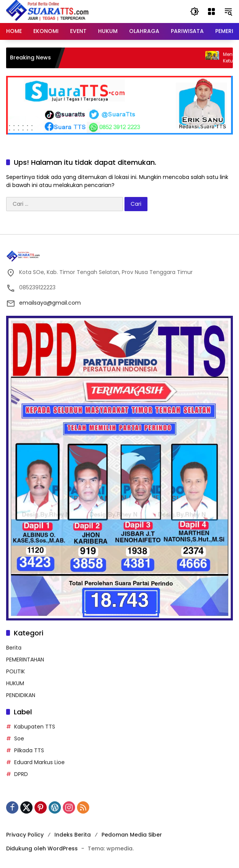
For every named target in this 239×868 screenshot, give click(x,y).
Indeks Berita (73, 835)
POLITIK (16, 671)
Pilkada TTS (29, 750)
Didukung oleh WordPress (42, 848)
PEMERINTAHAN (25, 660)
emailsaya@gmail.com (50, 303)
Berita (14, 648)
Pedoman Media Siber (132, 835)
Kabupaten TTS (35, 727)
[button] (195, 11)
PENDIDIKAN (21, 695)
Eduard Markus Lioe (39, 762)
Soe (19, 738)
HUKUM (15, 683)
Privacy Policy (25, 835)
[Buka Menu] (211, 11)
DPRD (21, 774)
